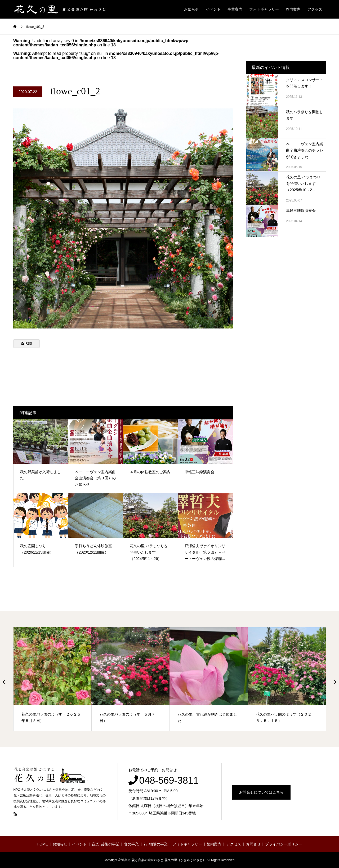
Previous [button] (4, 682)
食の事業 (131, 844)
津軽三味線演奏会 (301, 211)
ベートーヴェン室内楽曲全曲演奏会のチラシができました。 (305, 150)
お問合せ (253, 844)
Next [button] (335, 682)
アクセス (315, 9)
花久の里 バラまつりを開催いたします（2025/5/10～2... (303, 183)
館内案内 (293, 9)
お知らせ (191, 9)
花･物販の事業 (156, 844)
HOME (42, 844)
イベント (213, 9)
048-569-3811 (169, 780)
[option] (53, 679)
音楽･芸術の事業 (106, 844)
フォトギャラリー (264, 9)
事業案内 (235, 9)
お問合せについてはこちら (261, 792)
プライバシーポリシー (284, 844)
